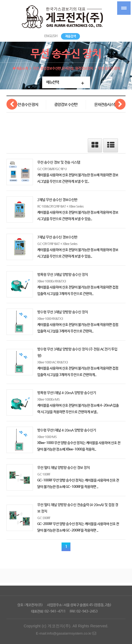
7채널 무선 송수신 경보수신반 (57, 237)
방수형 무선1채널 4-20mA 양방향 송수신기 (67, 430)
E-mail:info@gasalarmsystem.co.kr (66, 633)
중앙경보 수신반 (66, 105)
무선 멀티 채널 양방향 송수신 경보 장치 (63, 468)
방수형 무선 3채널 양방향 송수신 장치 (62, 312)
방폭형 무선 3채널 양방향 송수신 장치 (62, 274)
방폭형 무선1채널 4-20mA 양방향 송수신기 (67, 393)
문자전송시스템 (106, 105)
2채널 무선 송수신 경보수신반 (57, 200)
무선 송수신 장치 (26, 105)
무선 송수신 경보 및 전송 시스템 (59, 162)
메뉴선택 (52, 82)
